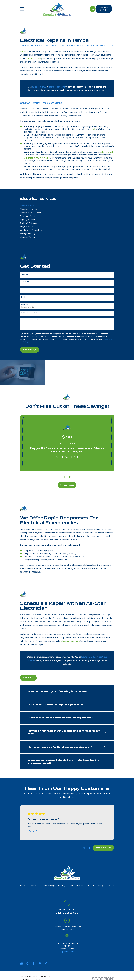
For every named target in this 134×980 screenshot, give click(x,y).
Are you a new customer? (31, 312)
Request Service (104, 9)
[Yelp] (28, 963)
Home (23, 885)
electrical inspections (70, 641)
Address (24, 305)
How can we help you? (30, 320)
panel (92, 129)
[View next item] (70, 477)
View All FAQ (28, 678)
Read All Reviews (103, 848)
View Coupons (67, 485)
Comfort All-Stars (33, 58)
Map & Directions (67, 951)
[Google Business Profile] (21, 963)
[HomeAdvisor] (40, 963)
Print (76, 457)
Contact (110, 885)
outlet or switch (107, 152)
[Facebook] (34, 963)
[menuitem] (67, 206)
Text (58, 457)
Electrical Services (77, 885)
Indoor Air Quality (96, 885)
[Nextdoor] (46, 963)
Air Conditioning (47, 885)
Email (23, 297)
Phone (24, 289)
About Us (33, 885)
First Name (25, 274)
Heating (62, 885)
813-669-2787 (67, 913)
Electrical (24, 51)
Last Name (25, 282)
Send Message (30, 350)
